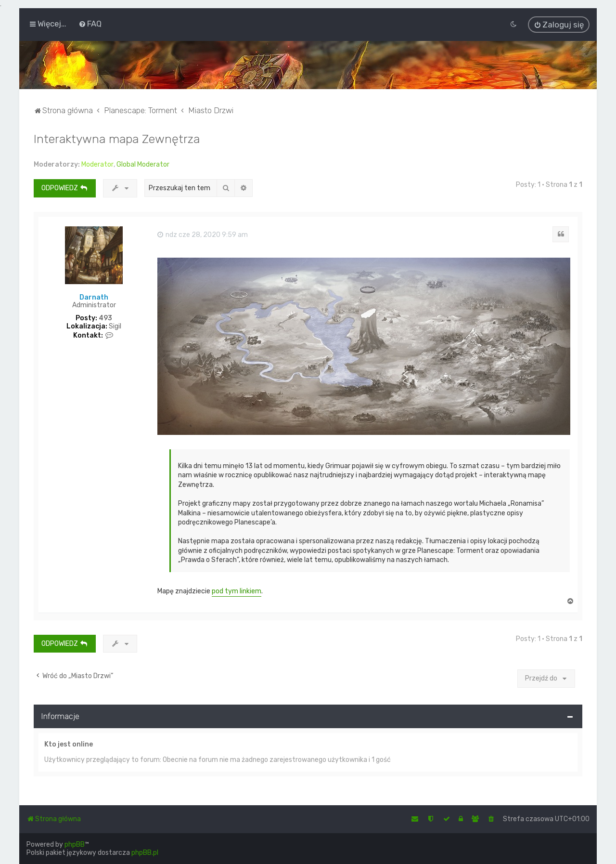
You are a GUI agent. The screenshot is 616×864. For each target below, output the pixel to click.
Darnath (94, 294)
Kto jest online (69, 740)
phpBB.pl (145, 853)
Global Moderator (143, 161)
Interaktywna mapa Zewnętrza (117, 135)
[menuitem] (90, 23)
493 (105, 315)
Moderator (97, 161)
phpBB (75, 844)
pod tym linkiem (237, 588)
